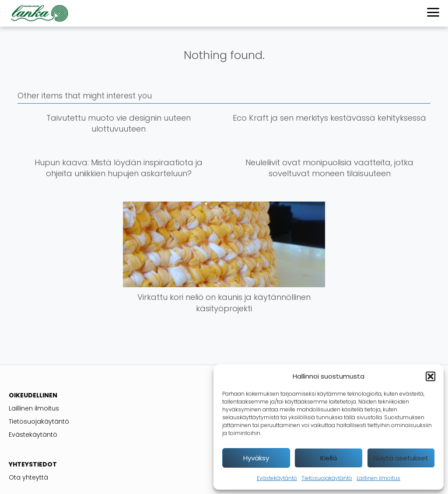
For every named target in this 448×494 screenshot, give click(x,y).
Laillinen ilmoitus (378, 478)
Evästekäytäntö (277, 478)
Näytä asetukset (401, 458)
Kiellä (329, 458)
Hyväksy (256, 458)
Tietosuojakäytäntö (327, 478)
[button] (430, 376)
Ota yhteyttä (28, 477)
